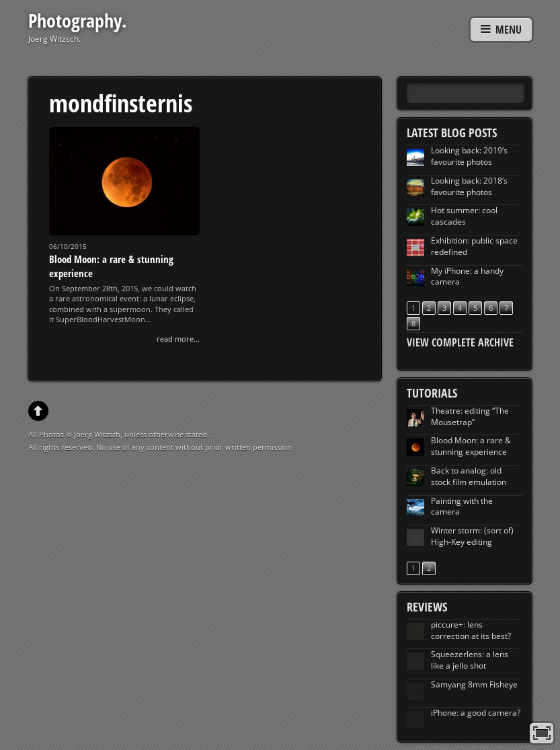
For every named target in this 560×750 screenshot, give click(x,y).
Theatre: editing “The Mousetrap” (470, 416)
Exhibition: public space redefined (474, 246)
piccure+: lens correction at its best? (471, 630)
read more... (178, 339)
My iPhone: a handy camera (467, 276)
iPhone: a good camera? (476, 713)
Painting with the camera (462, 507)
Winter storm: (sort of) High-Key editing (472, 536)
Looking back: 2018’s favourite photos (469, 186)
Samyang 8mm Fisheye (474, 684)
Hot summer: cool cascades (464, 216)
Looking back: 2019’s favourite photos (469, 156)
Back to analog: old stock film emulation (469, 476)
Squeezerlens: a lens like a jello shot (470, 660)
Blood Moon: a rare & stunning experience (471, 446)
